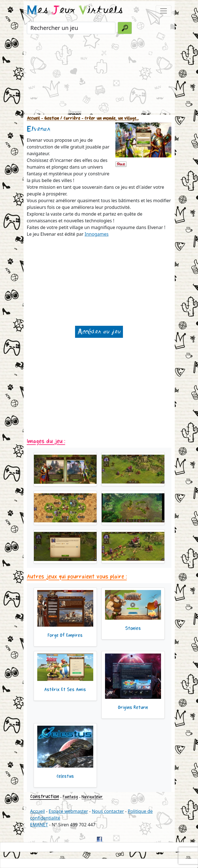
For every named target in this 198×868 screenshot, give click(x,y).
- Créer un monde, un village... (109, 118)
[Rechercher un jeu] (71, 28)
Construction (45, 796)
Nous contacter (108, 811)
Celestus (65, 776)
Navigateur (92, 797)
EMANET (39, 825)
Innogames (96, 234)
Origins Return (133, 707)
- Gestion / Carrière (60, 118)
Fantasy (70, 797)
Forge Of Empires (65, 635)
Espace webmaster (68, 811)
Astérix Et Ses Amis (65, 690)
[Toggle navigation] (164, 11)
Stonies (133, 628)
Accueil (33, 118)
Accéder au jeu (99, 332)
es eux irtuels (75, 11)
